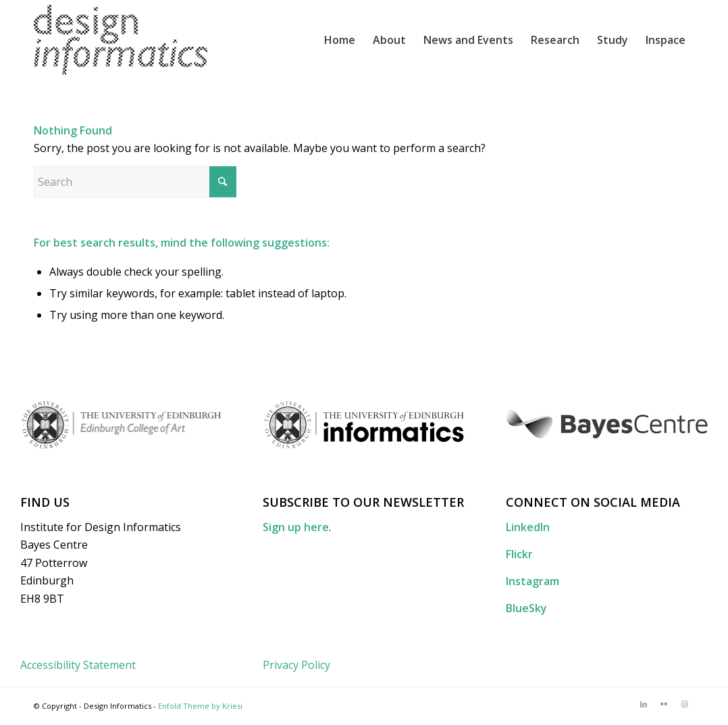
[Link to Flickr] (664, 704)
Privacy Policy (296, 665)
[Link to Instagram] (684, 704)
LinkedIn (528, 527)
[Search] (135, 182)
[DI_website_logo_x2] (121, 40)
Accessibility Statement (78, 665)
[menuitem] (340, 40)
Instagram (532, 581)
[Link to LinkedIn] (644, 704)
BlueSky (526, 608)
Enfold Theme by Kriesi (200, 706)
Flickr (519, 554)
